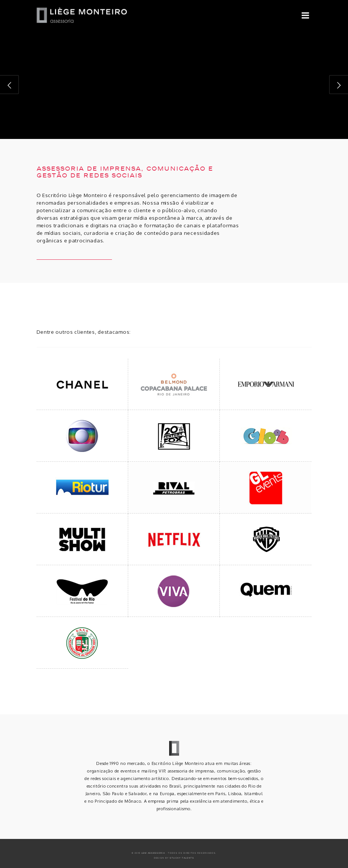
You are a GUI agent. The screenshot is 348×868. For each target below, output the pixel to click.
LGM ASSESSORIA (153, 853)
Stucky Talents (182, 858)
